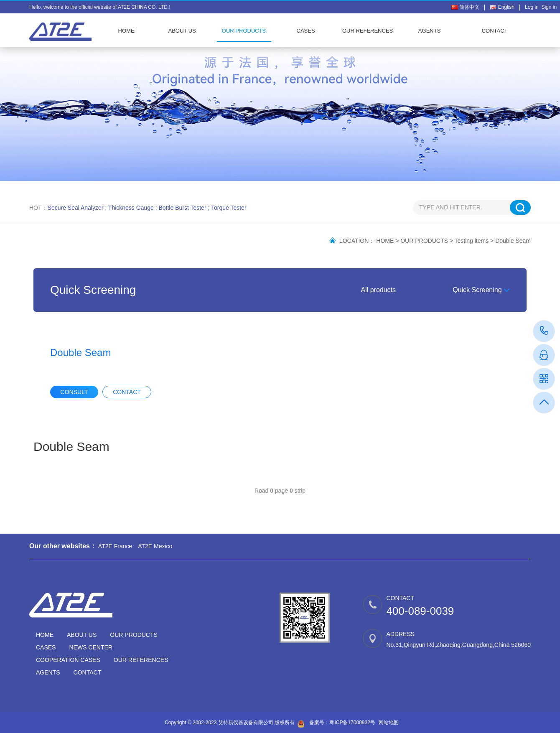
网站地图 (389, 723)
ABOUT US (182, 31)
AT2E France (115, 546)
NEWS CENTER (90, 647)
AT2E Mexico (155, 546)
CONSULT (74, 392)
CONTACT (495, 31)
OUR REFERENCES (368, 31)
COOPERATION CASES (68, 660)
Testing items (472, 241)
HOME (126, 31)
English (502, 7)
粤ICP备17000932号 (352, 723)
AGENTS (429, 31)
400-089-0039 (544, 331)
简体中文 (465, 7)
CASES (306, 31)
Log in (533, 7)
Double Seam (513, 241)
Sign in (549, 7)
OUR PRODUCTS (244, 31)
